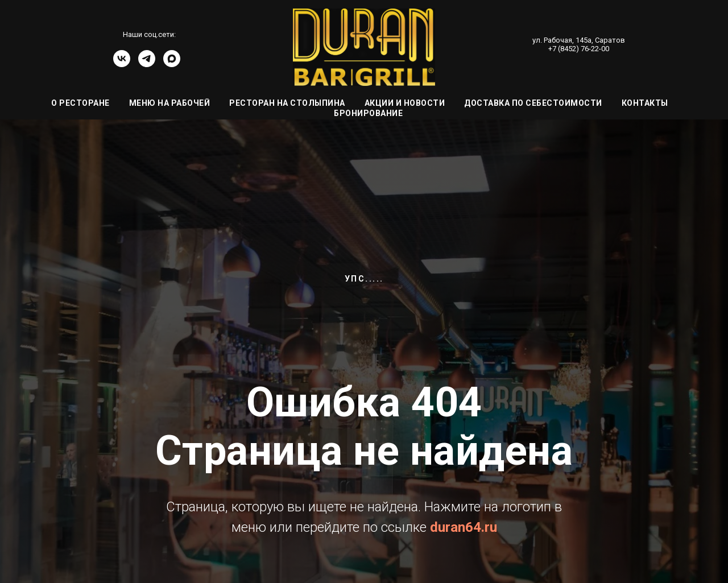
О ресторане (80, 103)
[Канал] (172, 64)
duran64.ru (464, 527)
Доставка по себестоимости (533, 103)
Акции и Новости (405, 103)
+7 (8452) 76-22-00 (579, 49)
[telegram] (147, 64)
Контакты (645, 103)
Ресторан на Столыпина (287, 103)
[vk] (122, 64)
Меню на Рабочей (170, 103)
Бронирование (368, 113)
